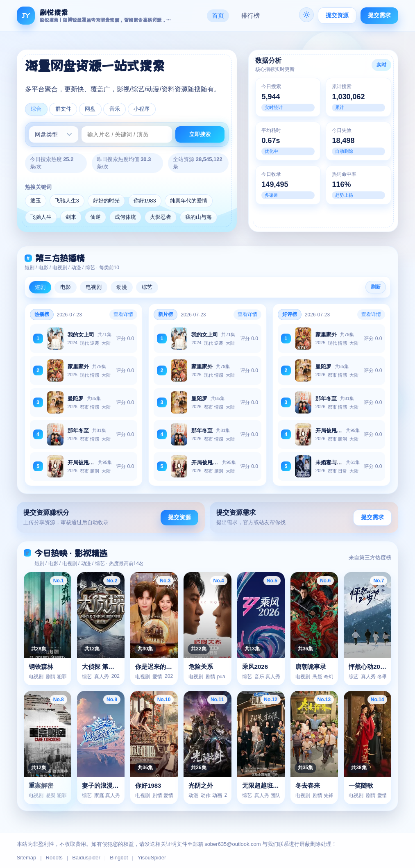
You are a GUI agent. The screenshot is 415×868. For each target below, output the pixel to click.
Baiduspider (86, 858)
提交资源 (337, 15)
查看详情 (123, 315)
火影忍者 (161, 217)
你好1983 (145, 201)
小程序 (143, 109)
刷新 (376, 287)
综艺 (147, 287)
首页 (218, 15)
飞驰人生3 (67, 201)
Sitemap (27, 858)
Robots (54, 858)
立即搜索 (200, 135)
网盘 (91, 109)
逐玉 (36, 201)
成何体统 (125, 217)
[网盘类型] (54, 135)
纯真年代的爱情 (189, 201)
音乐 (116, 109)
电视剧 (94, 287)
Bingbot (119, 858)
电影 (66, 287)
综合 (36, 109)
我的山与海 (198, 217)
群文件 (64, 109)
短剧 (40, 287)
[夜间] (306, 15)
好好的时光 (106, 201)
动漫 (122, 287)
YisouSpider (152, 858)
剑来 (71, 217)
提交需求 (379, 15)
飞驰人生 (41, 217)
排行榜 (251, 15)
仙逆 (95, 217)
